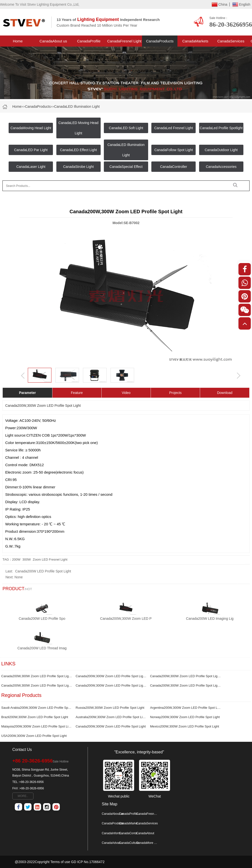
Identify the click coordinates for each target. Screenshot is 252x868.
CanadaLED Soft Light (126, 128)
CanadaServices (231, 41)
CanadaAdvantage (113, 843)
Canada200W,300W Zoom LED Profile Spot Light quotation (111, 676)
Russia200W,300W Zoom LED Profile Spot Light (110, 708)
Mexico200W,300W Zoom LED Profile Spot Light (185, 726)
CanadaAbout (145, 833)
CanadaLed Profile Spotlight (221, 128)
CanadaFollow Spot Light (173, 150)
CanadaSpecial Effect (126, 167)
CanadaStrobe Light (78, 167)
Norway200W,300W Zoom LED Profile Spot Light (185, 717)
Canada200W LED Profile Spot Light (43, 571)
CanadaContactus (130, 833)
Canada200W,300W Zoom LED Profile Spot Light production (37, 685)
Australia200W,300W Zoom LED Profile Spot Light (111, 717)
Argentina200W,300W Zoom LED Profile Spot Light (186, 708)
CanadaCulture (129, 843)
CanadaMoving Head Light (31, 128)
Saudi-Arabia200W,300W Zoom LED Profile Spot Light (37, 708)
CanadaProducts (160, 41)
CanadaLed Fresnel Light (174, 128)
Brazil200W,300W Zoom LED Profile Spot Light (35, 717)
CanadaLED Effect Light (79, 150)
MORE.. (23, 796)
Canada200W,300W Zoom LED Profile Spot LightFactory (37, 676)
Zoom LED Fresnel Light (50, 559)
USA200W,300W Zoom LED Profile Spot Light (34, 736)
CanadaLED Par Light (31, 150)
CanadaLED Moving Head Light (78, 128)
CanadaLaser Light (31, 167)
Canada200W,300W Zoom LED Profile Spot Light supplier (111, 685)
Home (18, 41)
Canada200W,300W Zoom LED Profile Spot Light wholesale (186, 676)
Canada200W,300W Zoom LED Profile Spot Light (111, 726)
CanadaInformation (113, 833)
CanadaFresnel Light (124, 41)
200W (16, 559)
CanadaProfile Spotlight (89, 43)
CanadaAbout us (53, 41)
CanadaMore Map (147, 843)
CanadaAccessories (221, 167)
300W (27, 559)
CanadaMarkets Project (195, 43)
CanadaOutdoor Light (221, 150)
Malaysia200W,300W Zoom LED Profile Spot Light (37, 726)
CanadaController (173, 167)
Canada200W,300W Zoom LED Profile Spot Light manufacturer (186, 685)
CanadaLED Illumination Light (77, 106)
